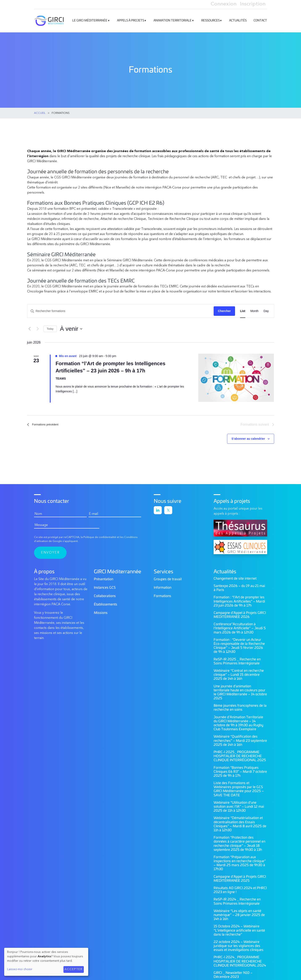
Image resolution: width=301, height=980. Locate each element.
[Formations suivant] (38, 327)
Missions (101, 611)
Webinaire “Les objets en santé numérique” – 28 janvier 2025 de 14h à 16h (239, 913)
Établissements (106, 603)
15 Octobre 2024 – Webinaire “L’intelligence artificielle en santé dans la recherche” (239, 929)
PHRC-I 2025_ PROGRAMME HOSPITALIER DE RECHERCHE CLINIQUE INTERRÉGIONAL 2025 (240, 754)
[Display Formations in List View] (243, 309)
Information (163, 586)
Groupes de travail (168, 578)
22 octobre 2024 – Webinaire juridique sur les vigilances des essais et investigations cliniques (239, 944)
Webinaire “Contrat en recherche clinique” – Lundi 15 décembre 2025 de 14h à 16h (239, 673)
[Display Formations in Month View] (254, 309)
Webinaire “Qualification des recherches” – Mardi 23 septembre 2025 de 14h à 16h (240, 739)
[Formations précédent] (30, 327)
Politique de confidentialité (100, 536)
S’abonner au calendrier (248, 437)
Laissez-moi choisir (20, 969)
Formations (162, 594)
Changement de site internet (235, 577)
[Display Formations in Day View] (266, 309)
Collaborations (105, 594)
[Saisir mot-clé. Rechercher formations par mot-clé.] (121, 309)
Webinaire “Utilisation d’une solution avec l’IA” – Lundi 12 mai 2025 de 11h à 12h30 (239, 805)
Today (50, 327)
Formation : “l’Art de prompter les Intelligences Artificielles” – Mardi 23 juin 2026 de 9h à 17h (239, 600)
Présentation (104, 578)
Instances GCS (105, 586)
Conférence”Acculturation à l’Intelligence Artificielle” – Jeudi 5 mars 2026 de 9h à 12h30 (240, 627)
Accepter (74, 969)
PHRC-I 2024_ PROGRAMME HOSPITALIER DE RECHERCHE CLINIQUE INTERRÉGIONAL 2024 (240, 960)
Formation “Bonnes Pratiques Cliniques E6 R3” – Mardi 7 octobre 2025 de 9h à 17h (240, 770)
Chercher (224, 309)
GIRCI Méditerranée (54, 19)
